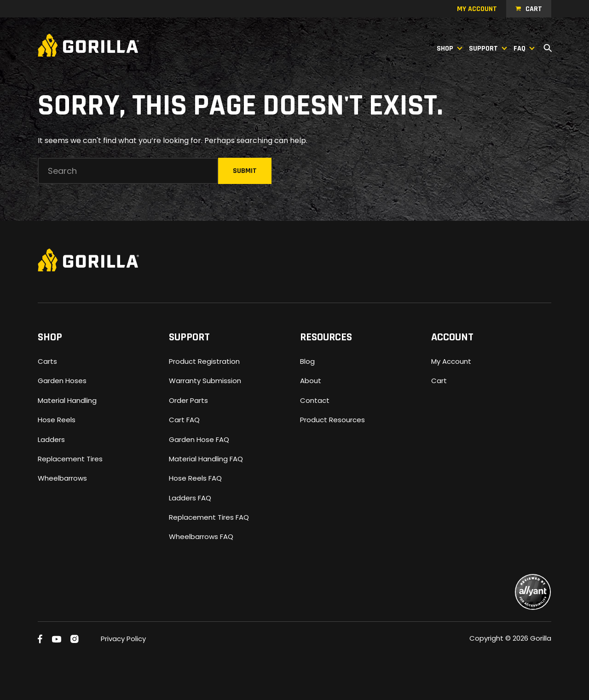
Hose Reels (57, 420)
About (311, 381)
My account (477, 9)
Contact (315, 400)
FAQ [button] (520, 49)
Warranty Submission (205, 381)
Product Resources (332, 420)
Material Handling (67, 400)
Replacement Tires (70, 459)
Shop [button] (445, 49)
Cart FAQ (184, 420)
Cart (534, 9)
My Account (451, 361)
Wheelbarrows (62, 478)
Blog (307, 361)
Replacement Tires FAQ (209, 517)
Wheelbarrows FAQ (201, 536)
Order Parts (188, 400)
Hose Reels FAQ (195, 478)
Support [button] (483, 49)
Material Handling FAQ (206, 459)
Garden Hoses (62, 381)
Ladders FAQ (190, 498)
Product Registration (204, 361)
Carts (47, 361)
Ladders (51, 439)
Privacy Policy (123, 639)
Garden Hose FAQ (199, 439)
